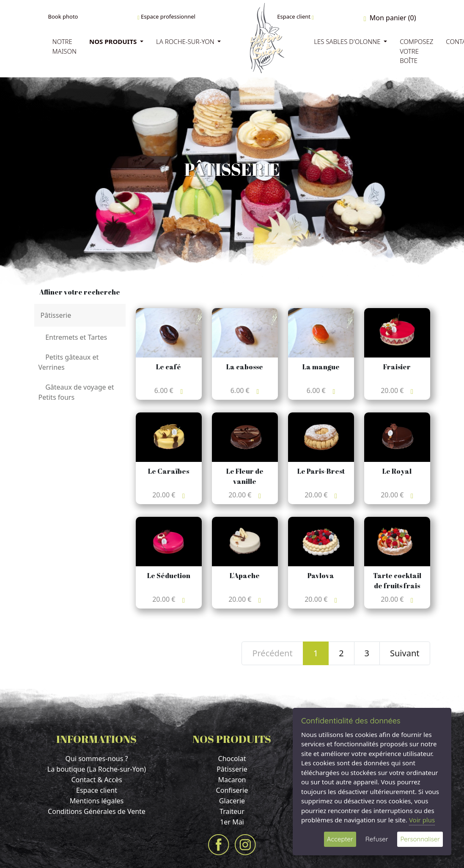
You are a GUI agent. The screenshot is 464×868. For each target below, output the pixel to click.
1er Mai (232, 822)
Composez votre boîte (416, 51)
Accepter (340, 839)
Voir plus (422, 820)
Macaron (232, 780)
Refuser (377, 839)
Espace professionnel (166, 16)
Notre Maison (65, 46)
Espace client (295, 16)
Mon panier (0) (390, 18)
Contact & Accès (96, 780)
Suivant (405, 653)
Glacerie (232, 801)
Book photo (63, 16)
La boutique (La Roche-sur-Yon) (97, 769)
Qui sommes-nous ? (96, 759)
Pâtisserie (232, 769)
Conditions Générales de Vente (97, 811)
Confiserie (232, 790)
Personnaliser (420, 839)
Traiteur (232, 811)
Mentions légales (97, 801)
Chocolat (232, 759)
